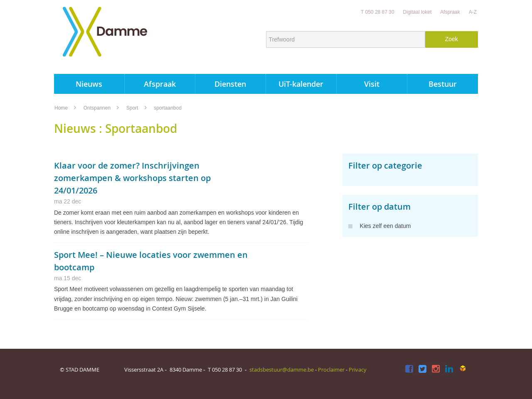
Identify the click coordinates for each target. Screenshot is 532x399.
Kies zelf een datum (380, 226)
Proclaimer (331, 370)
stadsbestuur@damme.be (282, 370)
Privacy (358, 370)
